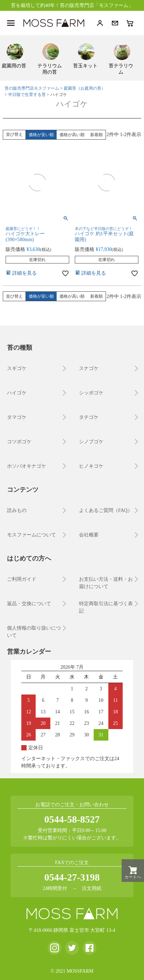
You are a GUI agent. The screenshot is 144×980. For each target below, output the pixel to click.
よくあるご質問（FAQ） (106, 510)
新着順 (96, 135)
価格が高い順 (72, 135)
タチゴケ (89, 417)
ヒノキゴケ (91, 466)
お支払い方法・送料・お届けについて (106, 583)
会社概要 (89, 535)
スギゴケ (17, 368)
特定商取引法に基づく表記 (106, 607)
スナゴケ (89, 368)
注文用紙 (92, 888)
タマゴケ (17, 417)
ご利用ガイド (22, 579)
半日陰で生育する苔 (27, 95)
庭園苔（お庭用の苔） (85, 88)
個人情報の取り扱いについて (34, 632)
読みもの (17, 510)
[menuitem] (15, 55)
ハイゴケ (17, 393)
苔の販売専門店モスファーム (32, 88)
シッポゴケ (91, 393)
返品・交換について (29, 604)
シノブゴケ (91, 442)
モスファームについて (31, 535)
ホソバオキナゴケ (27, 466)
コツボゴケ (19, 442)
